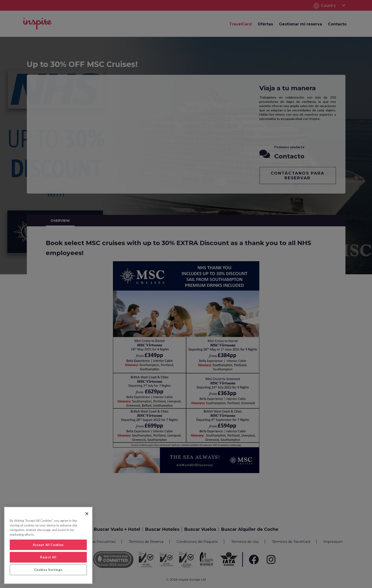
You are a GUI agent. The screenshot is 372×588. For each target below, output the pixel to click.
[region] (48, 545)
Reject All (48, 557)
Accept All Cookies (48, 545)
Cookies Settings (48, 570)
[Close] (87, 514)
